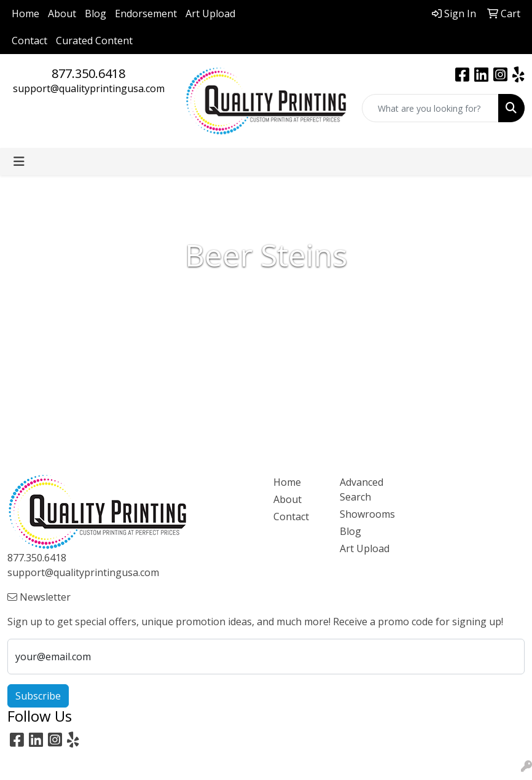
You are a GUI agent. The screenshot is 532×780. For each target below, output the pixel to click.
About (62, 14)
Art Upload (210, 14)
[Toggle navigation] (19, 162)
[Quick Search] (430, 108)
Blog (96, 14)
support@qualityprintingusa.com (89, 88)
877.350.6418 (88, 73)
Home (25, 14)
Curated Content (94, 41)
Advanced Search (362, 489)
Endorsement (146, 14)
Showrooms (366, 514)
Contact (29, 41)
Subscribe (38, 696)
